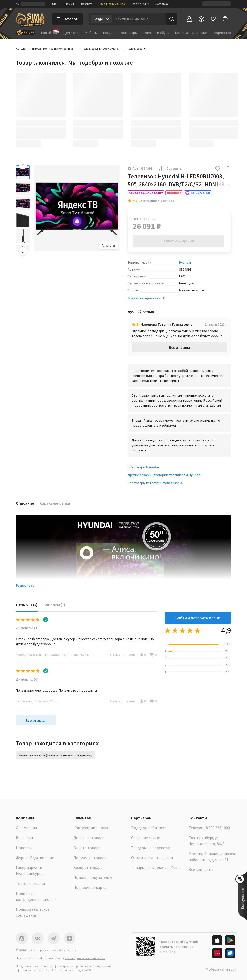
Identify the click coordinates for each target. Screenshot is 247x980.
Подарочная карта (90, 887)
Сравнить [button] (170, 168)
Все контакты (201, 869)
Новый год (49, 32)
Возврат (86, 4)
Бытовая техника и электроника (52, 49)
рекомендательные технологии (85, 958)
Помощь (70, 4)
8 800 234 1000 (218, 828)
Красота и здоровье (191, 33)
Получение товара (90, 858)
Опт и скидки (140, 4)
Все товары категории (155, 483)
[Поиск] (172, 19)
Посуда (109, 33)
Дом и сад (71, 33)
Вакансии (24, 838)
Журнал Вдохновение (35, 858)
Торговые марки (30, 883)
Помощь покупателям (93, 877)
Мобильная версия (222, 969)
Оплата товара (87, 848)
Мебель (91, 33)
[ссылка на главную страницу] (30, 20)
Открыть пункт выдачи (152, 858)
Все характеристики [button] (146, 298)
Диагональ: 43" (27, 628)
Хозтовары (129, 33)
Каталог (21, 49)
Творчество (222, 33)
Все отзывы (179, 347)
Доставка (161, 4)
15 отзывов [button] (148, 201)
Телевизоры (135, 49)
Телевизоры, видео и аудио (100, 49)
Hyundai (185, 262)
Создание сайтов (146, 838)
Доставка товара (89, 838)
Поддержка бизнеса (149, 828)
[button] (218, 169)
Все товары (143, 467)
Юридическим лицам (112, 4)
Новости (24, 848)
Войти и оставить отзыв (198, 618)
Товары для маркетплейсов (155, 867)
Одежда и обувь (156, 33)
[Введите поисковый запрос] (139, 19)
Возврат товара (88, 867)
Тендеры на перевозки (151, 848)
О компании (26, 828)
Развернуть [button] (25, 585)
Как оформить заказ (92, 828)
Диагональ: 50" (27, 679)
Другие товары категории (165, 475)
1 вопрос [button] (167, 201)
